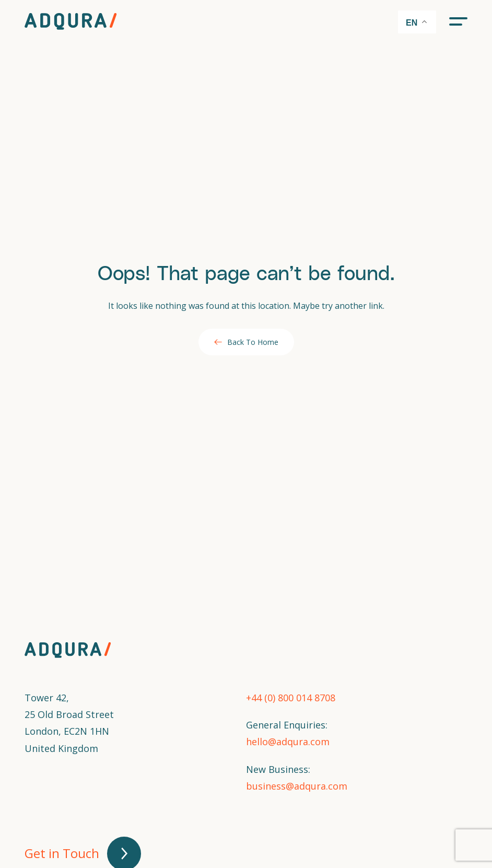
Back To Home (246, 342)
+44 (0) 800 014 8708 (291, 698)
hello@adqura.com (288, 742)
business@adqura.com (297, 786)
